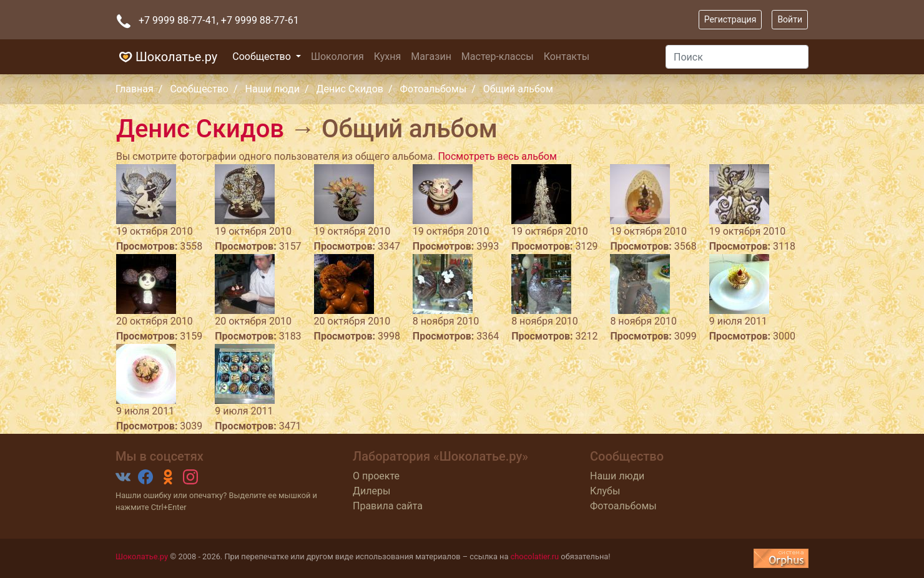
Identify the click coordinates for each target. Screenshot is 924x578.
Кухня (387, 56)
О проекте (376, 476)
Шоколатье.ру (166, 57)
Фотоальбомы (434, 89)
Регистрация (730, 19)
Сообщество (263, 56)
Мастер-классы (498, 56)
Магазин (431, 56)
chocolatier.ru (535, 556)
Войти (790, 19)
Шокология (337, 56)
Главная (135, 89)
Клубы (605, 491)
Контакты (567, 56)
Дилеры (371, 491)
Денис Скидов (350, 89)
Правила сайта (388, 506)
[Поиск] (737, 57)
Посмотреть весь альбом (497, 156)
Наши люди (273, 89)
